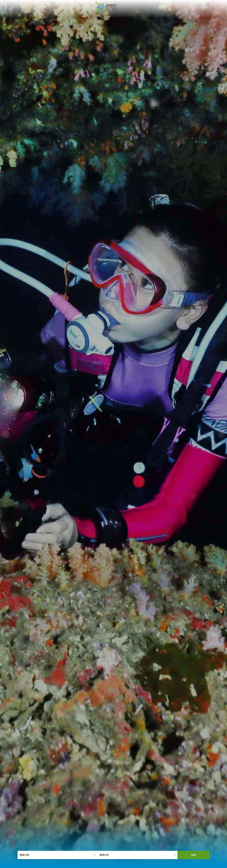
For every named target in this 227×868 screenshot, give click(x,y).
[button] (6, 434)
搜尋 (193, 855)
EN (198, 4)
